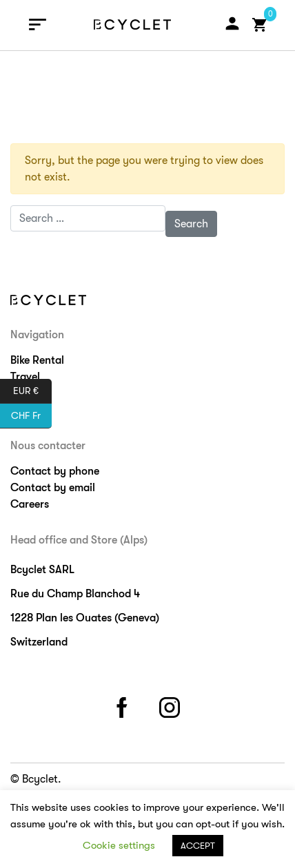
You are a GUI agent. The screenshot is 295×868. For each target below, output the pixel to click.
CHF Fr (31, 416)
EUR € (32, 391)
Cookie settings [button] (119, 845)
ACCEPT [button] (198, 846)
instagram (172, 705)
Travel (25, 377)
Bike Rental (37, 360)
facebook (124, 705)
